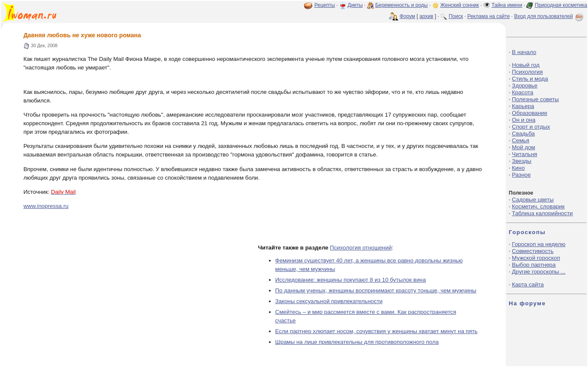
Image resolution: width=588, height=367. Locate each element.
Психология (527, 72)
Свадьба (523, 134)
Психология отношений (361, 248)
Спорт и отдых (531, 127)
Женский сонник (460, 5)
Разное (521, 175)
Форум (407, 16)
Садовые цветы (533, 200)
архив (426, 16)
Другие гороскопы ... (539, 272)
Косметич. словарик (538, 206)
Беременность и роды (401, 5)
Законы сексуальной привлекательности (329, 301)
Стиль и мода (530, 79)
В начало (524, 52)
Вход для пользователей (549, 16)
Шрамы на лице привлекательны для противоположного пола (357, 342)
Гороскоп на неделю (539, 244)
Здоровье (525, 86)
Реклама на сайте (489, 16)
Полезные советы (535, 99)
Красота (522, 92)
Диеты (355, 5)
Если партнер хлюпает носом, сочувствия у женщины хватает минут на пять (377, 331)
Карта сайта (528, 284)
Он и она (524, 120)
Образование (530, 113)
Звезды (521, 161)
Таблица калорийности (542, 213)
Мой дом (523, 147)
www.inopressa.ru (46, 206)
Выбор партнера (534, 265)
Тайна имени (507, 5)
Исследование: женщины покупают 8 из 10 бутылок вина (351, 280)
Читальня (524, 154)
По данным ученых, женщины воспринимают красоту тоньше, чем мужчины (376, 290)
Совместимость (533, 251)
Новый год (525, 65)
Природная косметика (561, 5)
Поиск (456, 16)
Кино (518, 168)
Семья (520, 140)
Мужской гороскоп (536, 258)
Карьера (523, 106)
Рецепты (325, 5)
